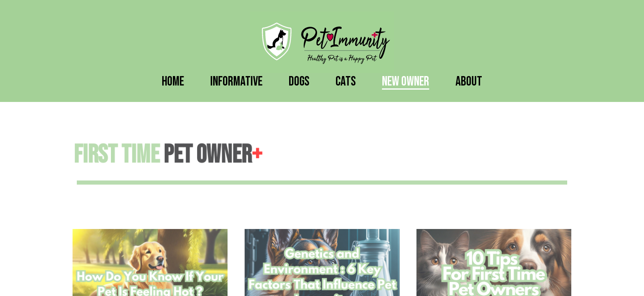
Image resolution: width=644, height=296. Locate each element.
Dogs (299, 82)
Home (173, 82)
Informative (236, 82)
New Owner (406, 82)
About (469, 82)
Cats (346, 82)
